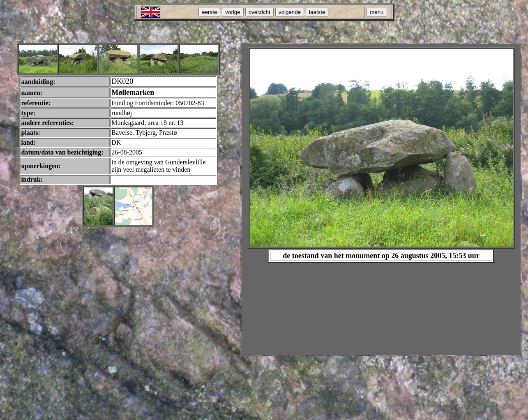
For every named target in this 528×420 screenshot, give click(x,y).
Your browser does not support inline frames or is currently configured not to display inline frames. (381, 200)
